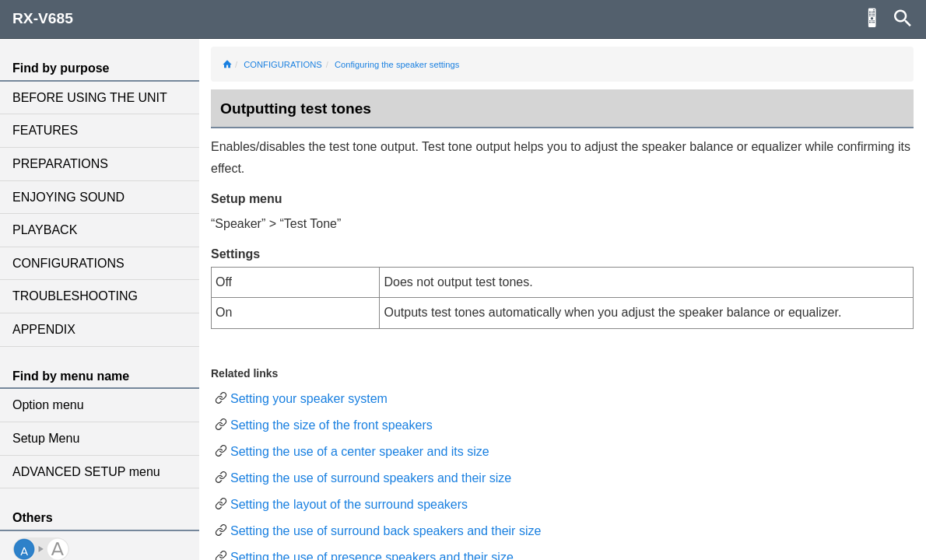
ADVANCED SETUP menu (86, 472)
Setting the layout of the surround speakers (349, 504)
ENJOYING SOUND (68, 197)
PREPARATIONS (60, 164)
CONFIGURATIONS (68, 263)
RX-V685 (43, 18)
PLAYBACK (45, 230)
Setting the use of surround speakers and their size (371, 478)
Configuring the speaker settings (397, 65)
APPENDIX (44, 329)
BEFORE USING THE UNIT (90, 98)
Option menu (48, 405)
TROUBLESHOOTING (75, 296)
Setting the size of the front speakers (331, 425)
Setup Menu (46, 438)
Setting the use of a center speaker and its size (360, 451)
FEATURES (45, 130)
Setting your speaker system (309, 399)
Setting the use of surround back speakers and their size (386, 531)
